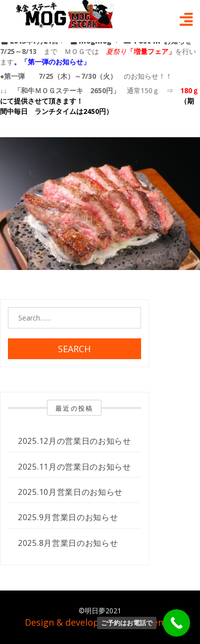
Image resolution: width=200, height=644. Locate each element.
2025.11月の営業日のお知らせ (75, 467)
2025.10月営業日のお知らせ (70, 492)
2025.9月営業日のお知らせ (68, 517)
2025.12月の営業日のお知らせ (75, 441)
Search (74, 349)
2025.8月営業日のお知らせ (68, 543)
